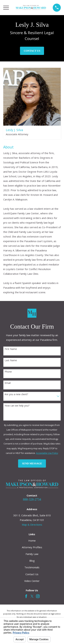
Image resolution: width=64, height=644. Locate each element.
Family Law (32, 554)
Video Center (32, 581)
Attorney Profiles (32, 547)
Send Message (32, 463)
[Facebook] (26, 596)
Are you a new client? (16, 394)
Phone (8, 372)
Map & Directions (32, 525)
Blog (32, 561)
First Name (11, 349)
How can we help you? (17, 406)
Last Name (11, 360)
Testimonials (32, 567)
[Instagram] (38, 596)
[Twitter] (32, 596)
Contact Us (32, 51)
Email (8, 383)
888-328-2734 (32, 499)
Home (32, 541)
